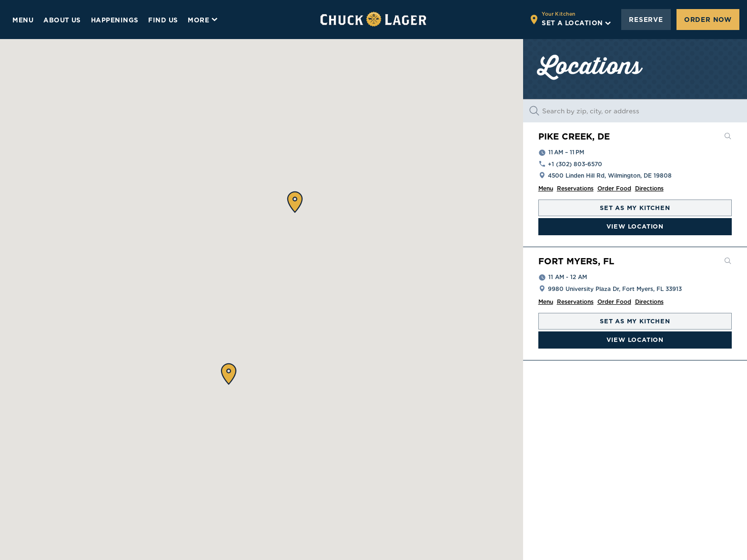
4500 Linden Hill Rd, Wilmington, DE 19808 (610, 175)
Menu (546, 188)
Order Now (708, 20)
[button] (295, 202)
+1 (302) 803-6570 (575, 164)
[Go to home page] (373, 20)
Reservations (575, 188)
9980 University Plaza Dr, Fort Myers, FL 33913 (615, 289)
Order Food (614, 188)
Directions (649, 188)
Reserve (646, 20)
